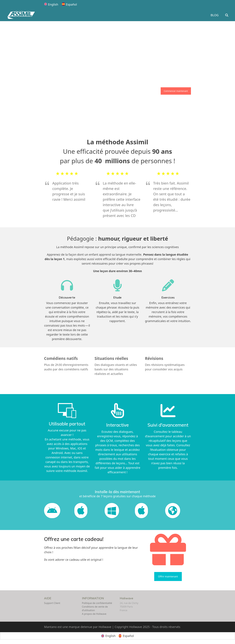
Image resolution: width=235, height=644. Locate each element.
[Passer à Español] (69, 5)
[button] (229, 15)
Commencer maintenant (176, 91)
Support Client (52, 603)
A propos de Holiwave (94, 614)
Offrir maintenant (168, 576)
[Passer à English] (51, 5)
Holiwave (126, 598)
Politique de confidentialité (97, 603)
